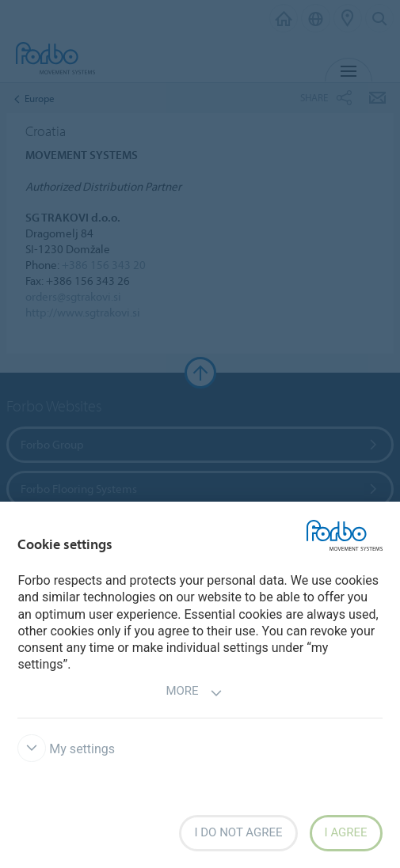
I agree (346, 832)
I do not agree (238, 832)
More (194, 693)
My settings (66, 749)
